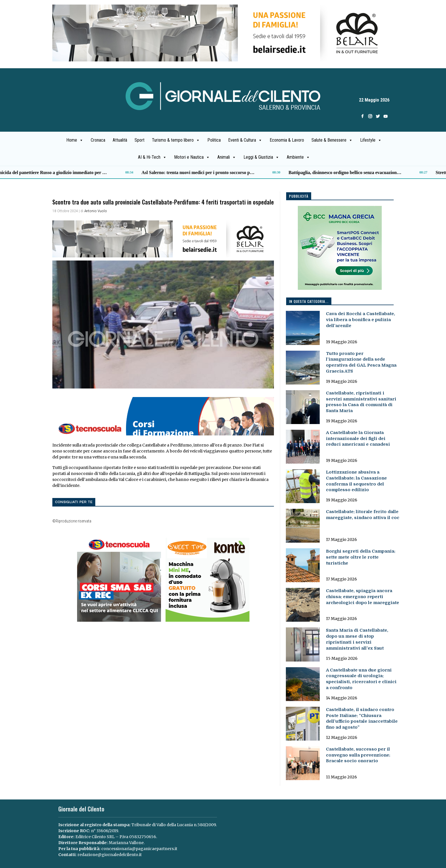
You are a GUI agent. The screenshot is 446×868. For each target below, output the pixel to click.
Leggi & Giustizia (261, 157)
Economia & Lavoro (287, 140)
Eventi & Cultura (245, 140)
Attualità (120, 140)
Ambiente (298, 157)
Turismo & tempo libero (176, 140)
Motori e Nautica (192, 157)
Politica (214, 140)
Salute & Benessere (332, 140)
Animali (227, 157)
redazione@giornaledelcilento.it (110, 855)
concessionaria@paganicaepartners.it (139, 849)
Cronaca (98, 140)
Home (75, 140)
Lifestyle (371, 140)
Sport (140, 140)
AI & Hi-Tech (152, 157)
